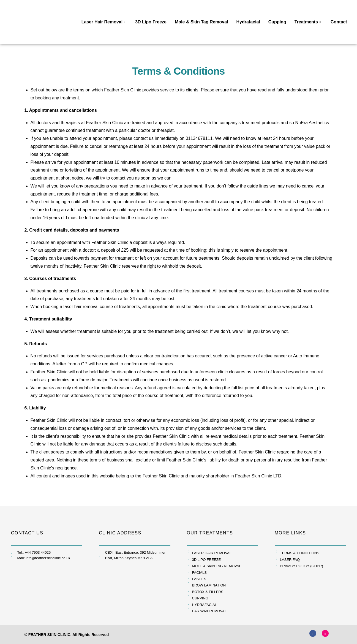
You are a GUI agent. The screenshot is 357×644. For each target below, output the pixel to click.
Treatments (308, 22)
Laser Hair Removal (103, 22)
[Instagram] (325, 633)
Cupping (277, 22)
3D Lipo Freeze (151, 22)
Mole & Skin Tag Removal (201, 22)
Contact (339, 22)
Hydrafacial (248, 22)
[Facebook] (313, 633)
